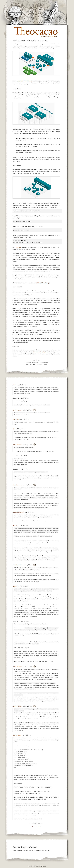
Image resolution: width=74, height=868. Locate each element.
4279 (28, 419)
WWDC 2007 (18, 247)
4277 (31, 410)
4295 (28, 456)
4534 (30, 735)
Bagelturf (15, 525)
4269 (25, 385)
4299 (31, 485)
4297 (29, 469)
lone (14, 429)
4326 (28, 621)
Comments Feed (36, 827)
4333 (31, 706)
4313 (33, 512)
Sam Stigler (16, 419)
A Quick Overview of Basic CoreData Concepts (36, 363)
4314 (27, 526)
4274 (28, 398)
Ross (14, 385)
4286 (31, 445)
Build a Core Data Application (41, 352)
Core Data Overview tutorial (25, 81)
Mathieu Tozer (17, 735)
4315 (31, 565)
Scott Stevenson (17, 410)
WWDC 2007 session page (43, 283)
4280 (24, 429)
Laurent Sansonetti (18, 512)
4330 (31, 667)
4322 (27, 586)
